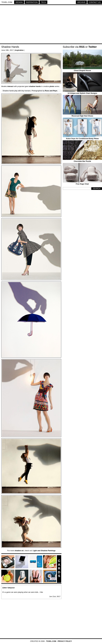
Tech (43, 2)
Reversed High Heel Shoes (82, 116)
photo (52, 86)
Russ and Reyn (51, 91)
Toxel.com (7, 2)
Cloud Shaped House (82, 70)
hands (38, 86)
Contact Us (95, 2)
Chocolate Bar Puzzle (82, 161)
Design (19, 2)
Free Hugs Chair (82, 184)
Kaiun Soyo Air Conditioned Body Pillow (82, 139)
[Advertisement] (51, 25)
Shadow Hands (10, 47)
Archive (81, 2)
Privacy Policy (65, 641)
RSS (82, 47)
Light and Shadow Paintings (44, 551)
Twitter (93, 47)
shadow (32, 86)
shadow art (19, 551)
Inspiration (32, 2)
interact (10, 86)
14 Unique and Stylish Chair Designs (82, 93)
